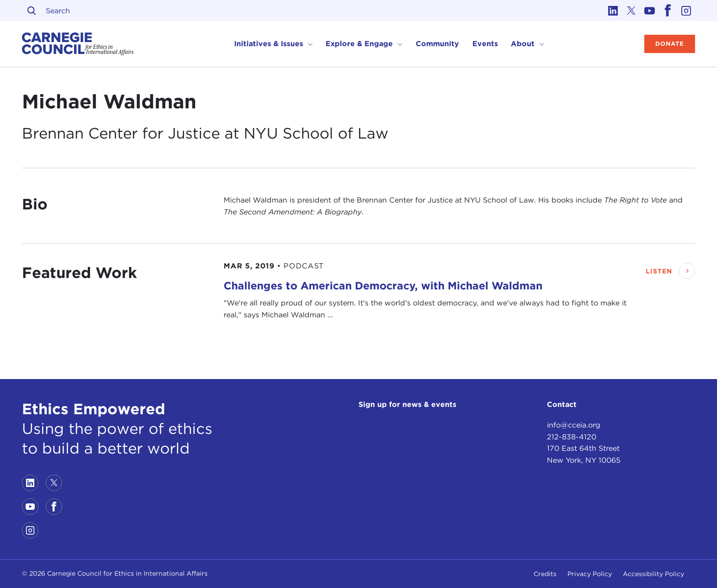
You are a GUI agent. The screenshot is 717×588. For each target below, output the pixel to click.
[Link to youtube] (649, 11)
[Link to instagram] (686, 11)
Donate (670, 44)
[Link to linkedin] (613, 11)
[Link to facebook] (668, 11)
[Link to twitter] (631, 11)
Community (437, 44)
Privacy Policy (590, 574)
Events (485, 44)
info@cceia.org (574, 425)
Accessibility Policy (653, 574)
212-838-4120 (572, 437)
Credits (545, 574)
